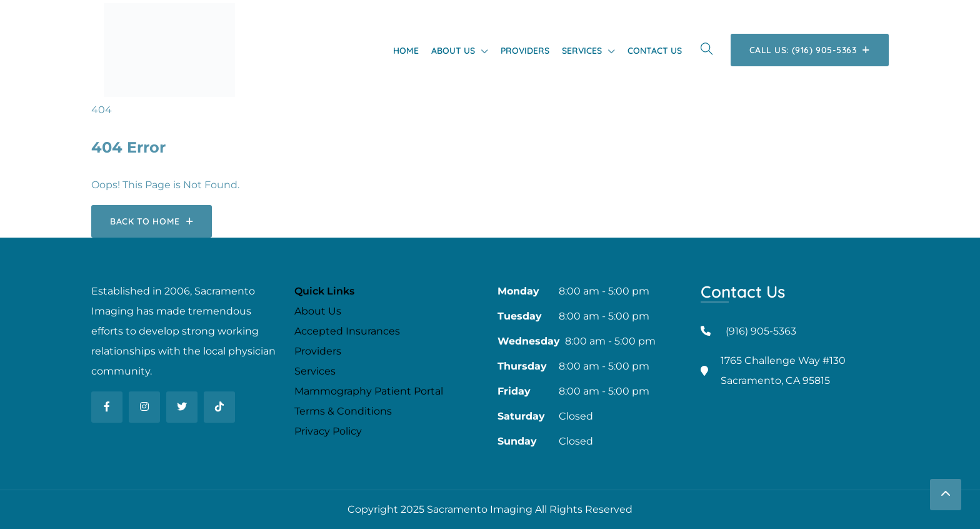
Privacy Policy (328, 431)
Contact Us (655, 51)
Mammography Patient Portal (369, 391)
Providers (525, 51)
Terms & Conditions (343, 411)
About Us (453, 51)
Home (406, 51)
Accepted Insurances (347, 331)
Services (582, 51)
